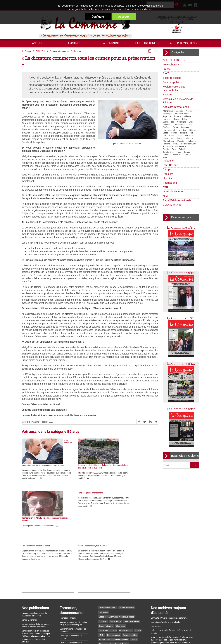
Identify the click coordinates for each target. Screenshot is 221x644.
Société (167, 94)
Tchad (182, 149)
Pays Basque (170, 165)
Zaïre (165, 157)
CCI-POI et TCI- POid (175, 60)
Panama (167, 144)
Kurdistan (189, 135)
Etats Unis (182, 130)
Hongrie (184, 133)
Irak (192, 133)
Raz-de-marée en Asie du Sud (176, 146)
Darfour (166, 127)
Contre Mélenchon (29, 577)
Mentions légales (131, 638)
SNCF (166, 73)
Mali (173, 138)
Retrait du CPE (157, 621)
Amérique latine (182, 114)
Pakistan (181, 141)
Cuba (190, 125)
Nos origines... (157, 583)
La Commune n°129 (181, 273)
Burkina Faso (169, 122)
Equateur (185, 127)
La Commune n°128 (181, 318)
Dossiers (168, 174)
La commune (111, 43)
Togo (179, 152)
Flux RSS (114, 638)
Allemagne (167, 114)
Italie (171, 135)
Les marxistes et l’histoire (71, 600)
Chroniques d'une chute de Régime (178, 101)
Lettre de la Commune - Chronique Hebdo (117, 574)
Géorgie (193, 130)
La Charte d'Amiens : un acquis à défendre (169, 575)
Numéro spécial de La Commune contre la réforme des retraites (36, 582)
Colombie (167, 125)
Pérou (176, 144)
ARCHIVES (74, 43)
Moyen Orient (169, 141)
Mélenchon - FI (171, 64)
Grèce (166, 133)
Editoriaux (103, 578)
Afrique (180, 111)
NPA (165, 196)
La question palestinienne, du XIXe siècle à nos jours (34, 571)
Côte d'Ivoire (179, 125)
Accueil (38, 43)
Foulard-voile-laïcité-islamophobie (174, 88)
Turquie (187, 152)
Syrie (174, 149)
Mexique (190, 138)
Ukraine (166, 155)
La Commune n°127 (181, 364)
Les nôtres (104, 569)
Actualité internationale (176, 107)
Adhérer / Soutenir (184, 43)
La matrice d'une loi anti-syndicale (165, 579)
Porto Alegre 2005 (189, 144)
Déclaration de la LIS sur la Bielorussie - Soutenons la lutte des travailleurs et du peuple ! (88, 466)
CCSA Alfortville (172, 205)
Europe (167, 169)
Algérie (189, 111)
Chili (191, 122)
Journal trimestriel (127, 565)
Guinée (174, 133)
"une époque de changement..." (35, 498)
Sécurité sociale (172, 78)
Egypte (175, 127)
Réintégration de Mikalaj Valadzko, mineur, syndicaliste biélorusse (131, 466)
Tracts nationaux (106, 583)
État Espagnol (169, 130)
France (167, 69)
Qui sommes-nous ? (108, 565)
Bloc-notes (121, 583)
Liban (165, 138)
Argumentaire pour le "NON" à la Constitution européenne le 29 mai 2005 (170, 616)
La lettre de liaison (132, 578)
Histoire (167, 178)
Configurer (98, 17)
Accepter (124, 17)
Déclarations (116, 578)
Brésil (185, 119)
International (170, 183)
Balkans (178, 116)
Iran (165, 135)
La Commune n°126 (181, 409)
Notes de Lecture (173, 191)
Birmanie (167, 119)
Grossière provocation (160, 611)
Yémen (188, 155)
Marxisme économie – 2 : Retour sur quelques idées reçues (73, 580)
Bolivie (176, 119)
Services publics (172, 82)
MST (166, 187)
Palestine (192, 141)
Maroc (180, 138)
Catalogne (182, 122)
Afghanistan (168, 111)
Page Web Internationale (177, 200)
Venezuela (177, 155)
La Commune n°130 (181, 228)
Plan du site (149, 638)
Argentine (167, 116)
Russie (166, 149)
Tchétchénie (168, 152)
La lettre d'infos (147, 43)
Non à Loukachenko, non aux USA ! (128, 498)
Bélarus (187, 116)
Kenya (179, 135)
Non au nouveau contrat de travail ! (82, 498)
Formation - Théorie (68, 575)
